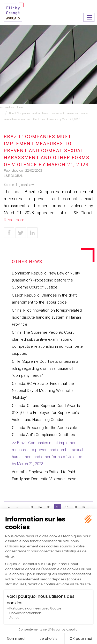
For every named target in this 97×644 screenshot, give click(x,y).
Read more (14, 220)
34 (40, 507)
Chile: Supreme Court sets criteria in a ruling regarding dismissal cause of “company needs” (45, 368)
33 (31, 507)
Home (19, 107)
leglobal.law (25, 185)
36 (58, 507)
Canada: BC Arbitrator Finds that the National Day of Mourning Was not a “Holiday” (43, 391)
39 (84, 507)
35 (49, 507)
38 (75, 507)
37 (66, 507)
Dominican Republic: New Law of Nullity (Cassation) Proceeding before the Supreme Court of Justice (46, 280)
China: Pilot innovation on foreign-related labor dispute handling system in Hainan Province (47, 317)
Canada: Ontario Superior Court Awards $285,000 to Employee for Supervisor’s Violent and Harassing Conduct (46, 413)
